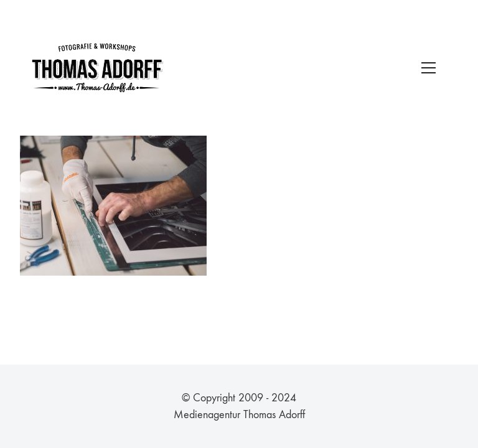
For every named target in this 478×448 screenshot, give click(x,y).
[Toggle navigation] (429, 68)
